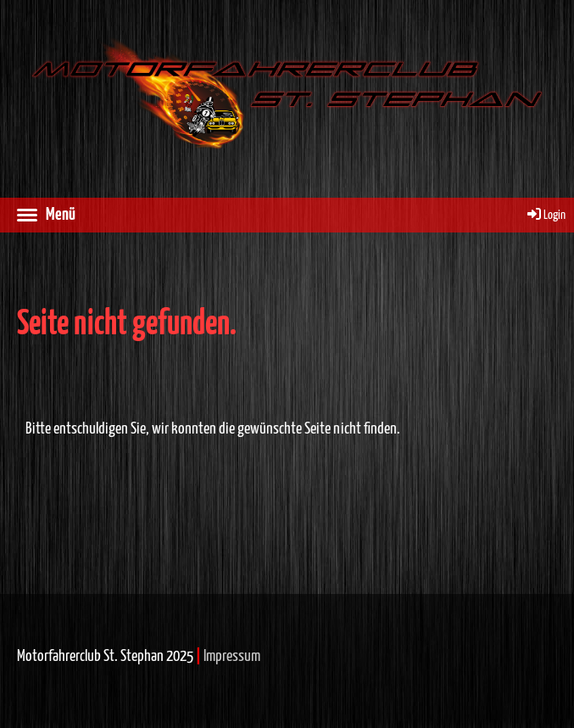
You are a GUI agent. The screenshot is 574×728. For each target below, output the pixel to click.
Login (545, 215)
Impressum (232, 656)
